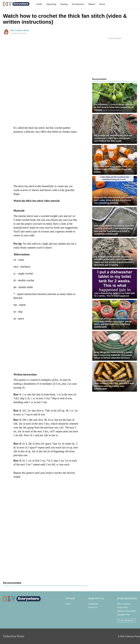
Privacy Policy (123, 608)
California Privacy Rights (127, 611)
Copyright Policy (123, 615)
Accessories (78, 4)
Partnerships (93, 604)
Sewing (64, 4)
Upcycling (51, 4)
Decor (102, 4)
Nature (92, 4)
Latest (68, 604)
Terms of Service (124, 604)
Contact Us (93, 608)
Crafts (39, 4)
